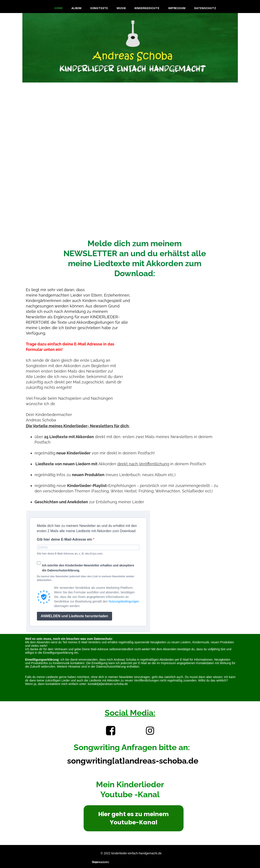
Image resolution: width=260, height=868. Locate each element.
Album (76, 8)
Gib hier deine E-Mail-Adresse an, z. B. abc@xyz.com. (70, 554)
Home (59, 8)
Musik (121, 8)
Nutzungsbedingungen (124, 601)
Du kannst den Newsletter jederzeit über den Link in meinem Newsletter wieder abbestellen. (86, 578)
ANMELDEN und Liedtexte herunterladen (75, 616)
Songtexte (99, 8)
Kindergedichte (147, 8)
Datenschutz (205, 8)
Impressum (177, 8)
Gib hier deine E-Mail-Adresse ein (65, 539)
